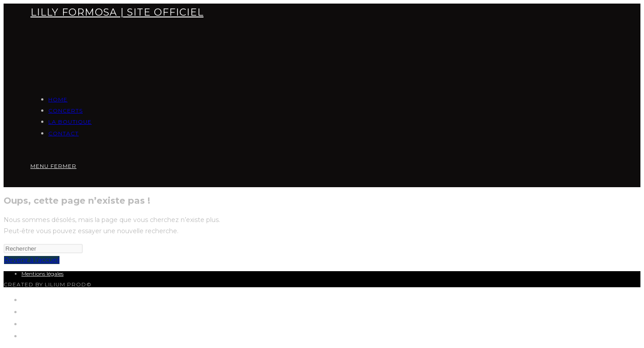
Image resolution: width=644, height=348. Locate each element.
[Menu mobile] (53, 166)
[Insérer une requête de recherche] (43, 249)
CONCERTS (41, 312)
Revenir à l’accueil (32, 260)
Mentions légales (42, 274)
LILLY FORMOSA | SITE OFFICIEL (117, 12)
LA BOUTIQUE (47, 324)
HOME (33, 300)
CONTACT (38, 336)
